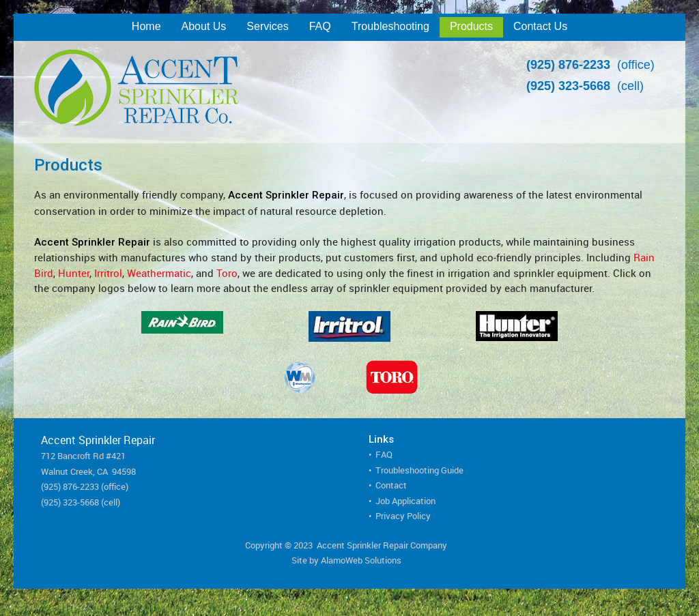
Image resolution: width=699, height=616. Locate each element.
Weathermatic (159, 273)
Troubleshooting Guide (419, 470)
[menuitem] (146, 27)
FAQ (384, 454)
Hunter (74, 273)
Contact (391, 485)
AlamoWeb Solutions (361, 560)
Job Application (405, 501)
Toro (227, 273)
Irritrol (108, 273)
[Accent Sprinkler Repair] (209, 92)
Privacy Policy (403, 516)
